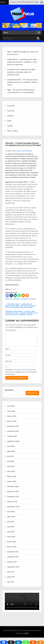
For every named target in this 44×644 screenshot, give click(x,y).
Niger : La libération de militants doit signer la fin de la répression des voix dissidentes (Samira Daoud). (21, 306)
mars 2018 (11, 539)
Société (10, 126)
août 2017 (11, 575)
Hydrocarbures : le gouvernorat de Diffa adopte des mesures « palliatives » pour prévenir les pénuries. (22, 62)
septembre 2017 (13, 570)
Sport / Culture (13, 131)
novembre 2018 (13, 499)
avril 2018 (11, 534)
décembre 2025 (13, 429)
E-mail (8, 358)
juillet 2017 (11, 580)
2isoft (26, 636)
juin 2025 (11, 459)
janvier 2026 (12, 424)
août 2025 (11, 449)
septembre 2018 (13, 509)
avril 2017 (11, 585)
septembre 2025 (13, 444)
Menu (6, 33)
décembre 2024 (13, 489)
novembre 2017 (13, 560)
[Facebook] (7, 295)
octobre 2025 (12, 439)
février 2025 (12, 479)
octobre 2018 (12, 504)
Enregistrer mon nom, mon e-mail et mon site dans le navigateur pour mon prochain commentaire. (21, 375)
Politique (10, 116)
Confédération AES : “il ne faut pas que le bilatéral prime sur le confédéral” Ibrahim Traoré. (22, 82)
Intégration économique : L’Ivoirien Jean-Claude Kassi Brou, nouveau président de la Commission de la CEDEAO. (22, 313)
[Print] (23, 295)
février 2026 (12, 419)
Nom (8, 352)
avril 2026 (11, 409)
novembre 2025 (13, 434)
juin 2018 (11, 524)
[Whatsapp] (19, 295)
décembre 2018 (13, 494)
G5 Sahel (24, 299)
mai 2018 (11, 529)
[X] (11, 295)
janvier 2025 (12, 484)
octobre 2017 (12, 565)
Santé (9, 121)
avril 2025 (11, 469)
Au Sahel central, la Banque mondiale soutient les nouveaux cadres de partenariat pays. (21, 72)
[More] (27, 295)
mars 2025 (11, 474)
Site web (8, 364)
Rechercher (9, 393)
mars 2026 (11, 414)
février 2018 (12, 544)
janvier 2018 (12, 550)
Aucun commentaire (24, 151)
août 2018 (11, 514)
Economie (11, 106)
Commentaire (11, 330)
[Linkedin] (15, 295)
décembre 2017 (13, 555)
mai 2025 (11, 464)
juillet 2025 (11, 454)
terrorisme (32, 299)
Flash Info (11, 111)
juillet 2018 (11, 519)
